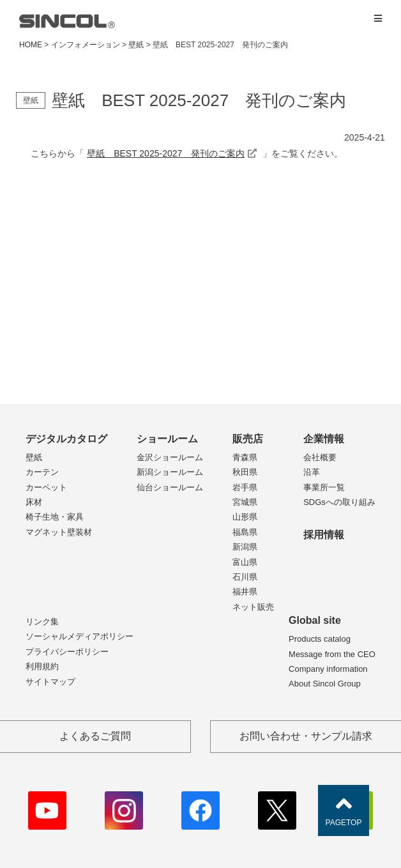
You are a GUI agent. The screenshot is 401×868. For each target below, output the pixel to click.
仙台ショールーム (170, 487)
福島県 (245, 532)
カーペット (46, 487)
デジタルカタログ (66, 439)
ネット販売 (253, 607)
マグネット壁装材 (59, 532)
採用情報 (324, 535)
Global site (315, 620)
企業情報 (324, 439)
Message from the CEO (332, 654)
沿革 (312, 472)
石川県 (245, 577)
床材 (34, 502)
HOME (31, 45)
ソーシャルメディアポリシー (79, 636)
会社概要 (320, 457)
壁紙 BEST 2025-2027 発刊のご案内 (166, 153)
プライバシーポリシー (67, 652)
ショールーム (167, 439)
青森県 (245, 457)
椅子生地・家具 (55, 517)
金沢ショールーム (170, 457)
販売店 (248, 439)
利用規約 (42, 666)
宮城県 (245, 502)
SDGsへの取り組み (339, 502)
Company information (328, 669)
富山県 (245, 562)
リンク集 (42, 622)
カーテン (42, 472)
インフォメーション (86, 45)
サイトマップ (50, 682)
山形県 (245, 517)
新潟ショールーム (170, 472)
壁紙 (34, 457)
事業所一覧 (324, 487)
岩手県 (245, 487)
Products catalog (320, 639)
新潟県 (245, 547)
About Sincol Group (325, 684)
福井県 (245, 592)
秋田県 (245, 472)
